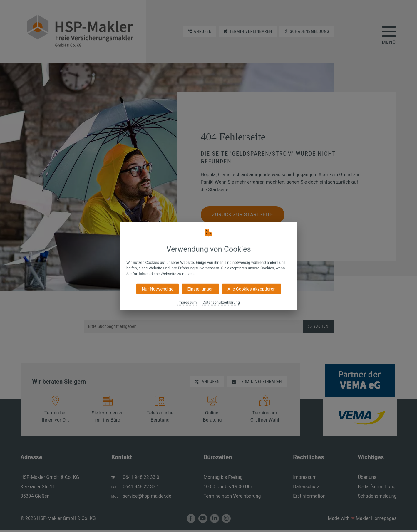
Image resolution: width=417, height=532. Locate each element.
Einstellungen (200, 289)
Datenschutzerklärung (221, 302)
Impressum (187, 302)
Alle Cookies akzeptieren (251, 289)
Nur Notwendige (158, 289)
